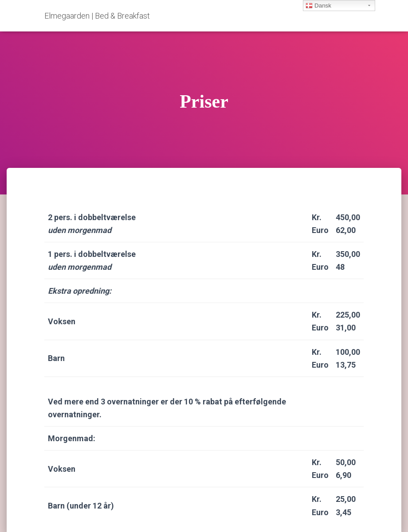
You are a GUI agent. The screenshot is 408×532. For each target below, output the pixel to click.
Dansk (318, 6)
